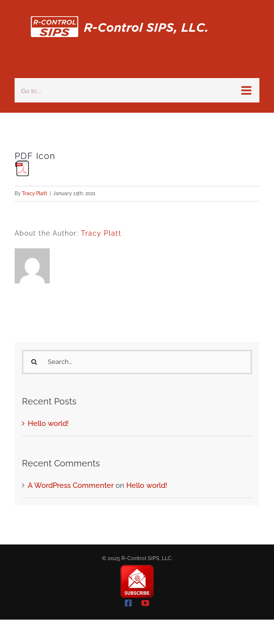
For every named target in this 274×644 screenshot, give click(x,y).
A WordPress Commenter (71, 485)
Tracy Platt (35, 193)
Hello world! (48, 423)
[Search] (34, 362)
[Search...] (137, 362)
